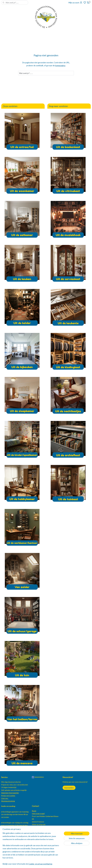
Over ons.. (5, 798)
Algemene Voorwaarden (10, 793)
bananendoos (38, 777)
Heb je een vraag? (38, 813)
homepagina (60, 65)
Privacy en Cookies (8, 796)
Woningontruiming (8, 801)
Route (34, 811)
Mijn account (75, 3)
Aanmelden (69, 788)
